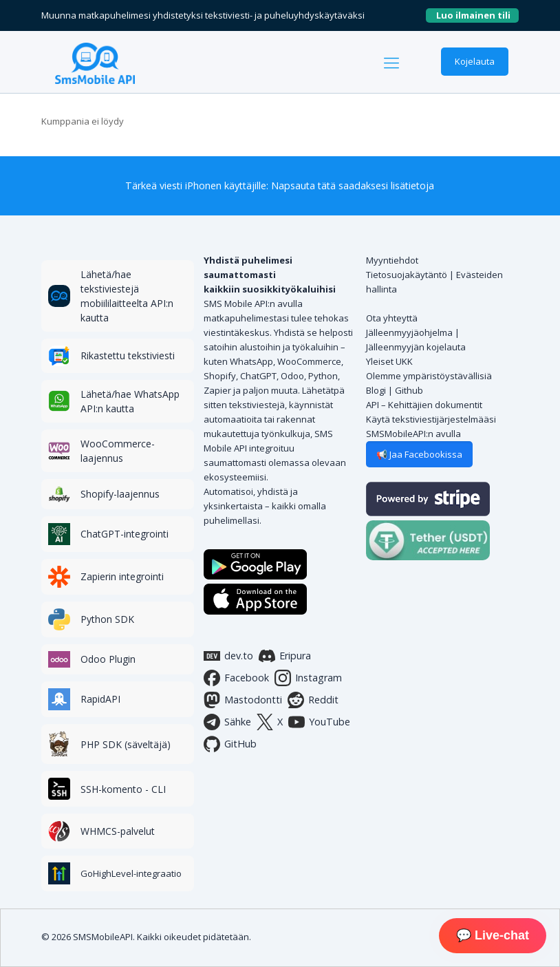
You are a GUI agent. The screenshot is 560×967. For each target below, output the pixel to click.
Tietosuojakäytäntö (407, 275)
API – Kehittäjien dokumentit (424, 405)
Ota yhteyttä (392, 318)
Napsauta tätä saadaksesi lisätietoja (353, 185)
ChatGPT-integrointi (125, 534)
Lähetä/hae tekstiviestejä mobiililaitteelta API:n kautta (127, 296)
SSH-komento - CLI (123, 789)
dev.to (228, 656)
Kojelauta (475, 61)
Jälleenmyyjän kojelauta (416, 347)
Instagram (308, 678)
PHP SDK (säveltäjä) (126, 744)
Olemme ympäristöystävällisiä (429, 376)
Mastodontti (243, 700)
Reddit (313, 700)
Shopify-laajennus (120, 494)
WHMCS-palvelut (118, 831)
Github (409, 390)
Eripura (285, 656)
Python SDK (107, 619)
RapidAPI (100, 699)
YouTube (319, 722)
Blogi (376, 390)
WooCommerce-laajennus (118, 451)
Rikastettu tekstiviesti (128, 355)
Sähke (227, 722)
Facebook (236, 678)
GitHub (230, 744)
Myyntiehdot (392, 260)
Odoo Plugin (108, 659)
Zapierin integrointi (122, 576)
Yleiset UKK (389, 361)
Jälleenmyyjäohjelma (409, 332)
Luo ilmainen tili (477, 15)
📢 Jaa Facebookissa (419, 454)
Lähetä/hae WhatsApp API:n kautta (130, 401)
